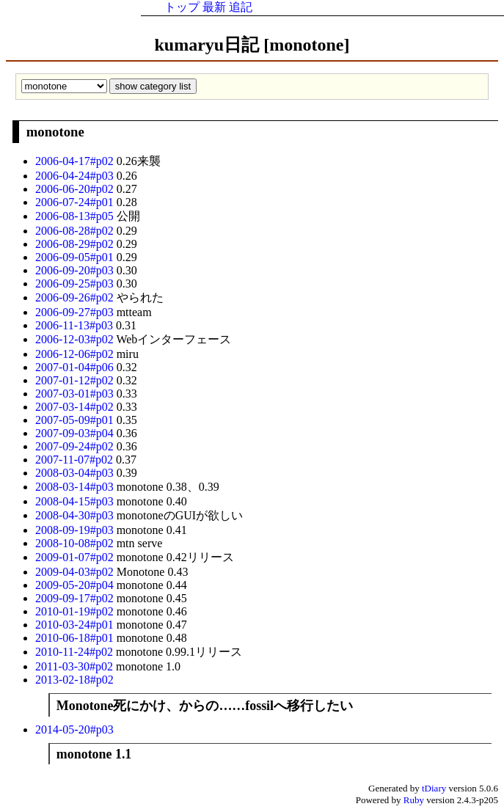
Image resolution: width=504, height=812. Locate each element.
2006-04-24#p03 (76, 176)
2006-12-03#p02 (76, 339)
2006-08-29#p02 (76, 244)
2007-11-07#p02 (76, 460)
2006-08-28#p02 (76, 231)
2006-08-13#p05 (76, 216)
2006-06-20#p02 (76, 189)
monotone (55, 132)
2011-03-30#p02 (76, 666)
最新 (214, 7)
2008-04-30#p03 (76, 515)
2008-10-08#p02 (76, 543)
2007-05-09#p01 (76, 420)
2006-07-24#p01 (76, 202)
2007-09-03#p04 (76, 433)
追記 (241, 7)
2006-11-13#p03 (76, 325)
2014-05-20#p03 (74, 729)
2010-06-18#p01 (76, 638)
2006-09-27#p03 (76, 312)
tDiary (434, 788)
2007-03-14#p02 (76, 407)
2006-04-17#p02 (76, 161)
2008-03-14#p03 (76, 487)
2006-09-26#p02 (76, 297)
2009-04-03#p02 (76, 572)
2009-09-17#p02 (76, 598)
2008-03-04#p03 (76, 473)
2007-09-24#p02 (76, 446)
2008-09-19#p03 (76, 530)
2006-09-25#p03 (76, 284)
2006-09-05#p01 (76, 257)
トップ (182, 7)
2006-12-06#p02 (76, 354)
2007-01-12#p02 (76, 380)
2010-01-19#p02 (76, 611)
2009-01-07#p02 (76, 557)
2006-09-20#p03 (76, 270)
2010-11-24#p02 (76, 652)
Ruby (414, 800)
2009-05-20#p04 (76, 585)
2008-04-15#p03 (76, 501)
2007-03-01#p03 (76, 394)
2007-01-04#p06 (76, 367)
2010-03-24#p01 (76, 625)
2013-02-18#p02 (74, 680)
